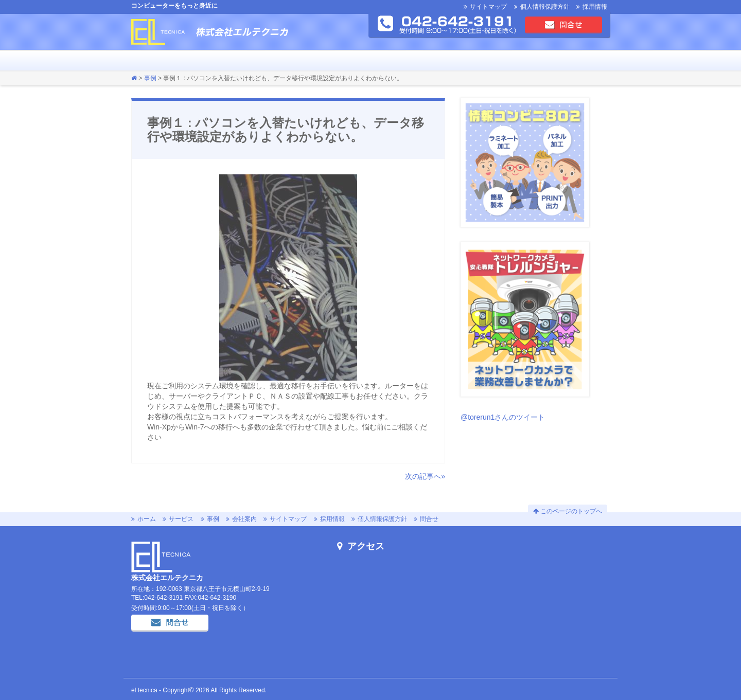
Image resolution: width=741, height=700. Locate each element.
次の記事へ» (425, 476)
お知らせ (203, 61)
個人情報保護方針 (545, 7)
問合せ (563, 25)
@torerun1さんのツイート (503, 417)
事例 (182, 61)
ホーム (141, 61)
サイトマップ (488, 7)
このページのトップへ (568, 511)
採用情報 (595, 7)
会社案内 (223, 61)
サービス (162, 61)
